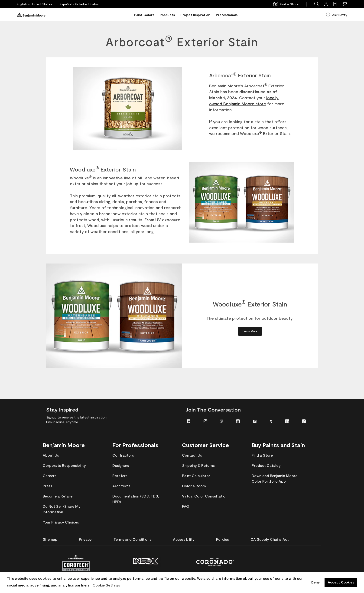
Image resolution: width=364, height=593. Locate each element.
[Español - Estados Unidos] (79, 4)
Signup (51, 417)
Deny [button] (315, 582)
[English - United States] (34, 4)
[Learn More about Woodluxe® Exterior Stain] (250, 331)
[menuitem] (192, 421)
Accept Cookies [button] (341, 582)
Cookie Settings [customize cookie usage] (106, 585)
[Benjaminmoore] (31, 15)
